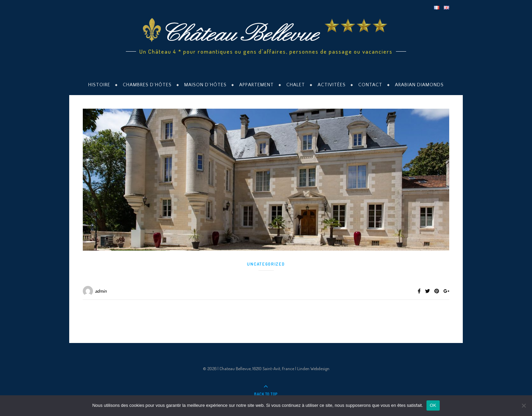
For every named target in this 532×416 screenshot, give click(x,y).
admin (101, 291)
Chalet (296, 85)
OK (433, 405)
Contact (370, 85)
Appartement (256, 85)
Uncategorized (266, 264)
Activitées (332, 85)
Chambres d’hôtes (147, 85)
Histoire (99, 85)
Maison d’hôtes (205, 85)
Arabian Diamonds (419, 85)
